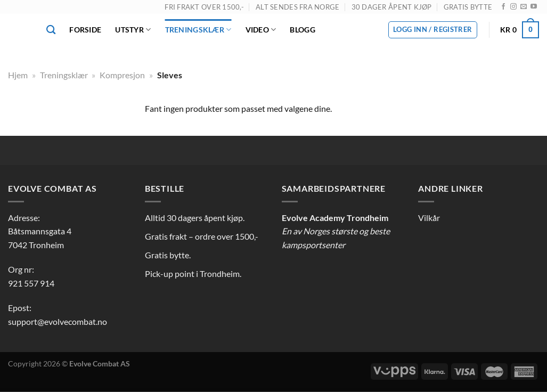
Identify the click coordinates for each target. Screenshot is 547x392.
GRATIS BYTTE (468, 7)
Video (261, 30)
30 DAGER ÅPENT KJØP (392, 7)
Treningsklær (198, 30)
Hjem (18, 75)
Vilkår (429, 218)
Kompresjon (122, 75)
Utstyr (133, 30)
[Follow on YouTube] (534, 7)
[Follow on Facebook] (503, 7)
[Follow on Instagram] (513, 7)
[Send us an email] (524, 7)
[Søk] (51, 30)
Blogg (302, 30)
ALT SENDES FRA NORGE (297, 7)
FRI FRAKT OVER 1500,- (204, 7)
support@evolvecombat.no (58, 321)
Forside (85, 30)
